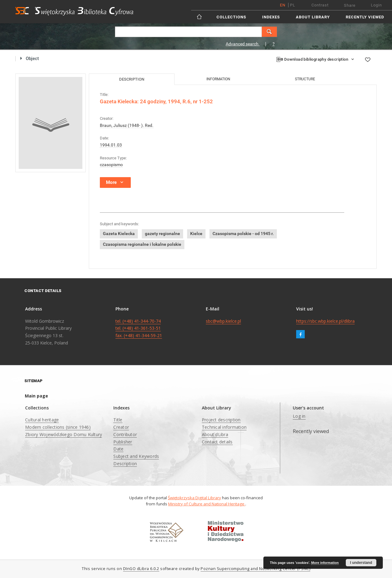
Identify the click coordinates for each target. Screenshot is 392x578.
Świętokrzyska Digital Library (194, 498)
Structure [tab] (305, 79)
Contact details (217, 442)
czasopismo (111, 165)
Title (118, 420)
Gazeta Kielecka (119, 234)
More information (325, 563)
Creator (121, 427)
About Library (313, 17)
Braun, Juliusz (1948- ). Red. (127, 125)
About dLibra (215, 434)
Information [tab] (218, 79)
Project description (221, 420)
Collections (231, 17)
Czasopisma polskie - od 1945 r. (243, 234)
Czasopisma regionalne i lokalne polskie (142, 244)
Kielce (196, 234)
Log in (299, 416)
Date (118, 449)
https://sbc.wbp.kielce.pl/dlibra (325, 321)
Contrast (320, 5)
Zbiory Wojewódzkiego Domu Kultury (64, 434)
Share (350, 5)
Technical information (224, 427)
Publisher (123, 442)
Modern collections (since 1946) (58, 427)
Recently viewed (365, 17)
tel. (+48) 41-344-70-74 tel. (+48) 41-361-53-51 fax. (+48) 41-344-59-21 (139, 328)
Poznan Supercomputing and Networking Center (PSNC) (255, 569)
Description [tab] (132, 79)
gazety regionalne (162, 234)
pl (293, 5)
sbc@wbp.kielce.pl (223, 321)
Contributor (125, 434)
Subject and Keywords (136, 456)
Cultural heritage (42, 420)
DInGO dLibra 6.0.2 (141, 569)
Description (125, 464)
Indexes (271, 17)
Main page (36, 396)
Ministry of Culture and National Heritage (207, 504)
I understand (361, 563)
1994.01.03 (111, 145)
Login (376, 5)
